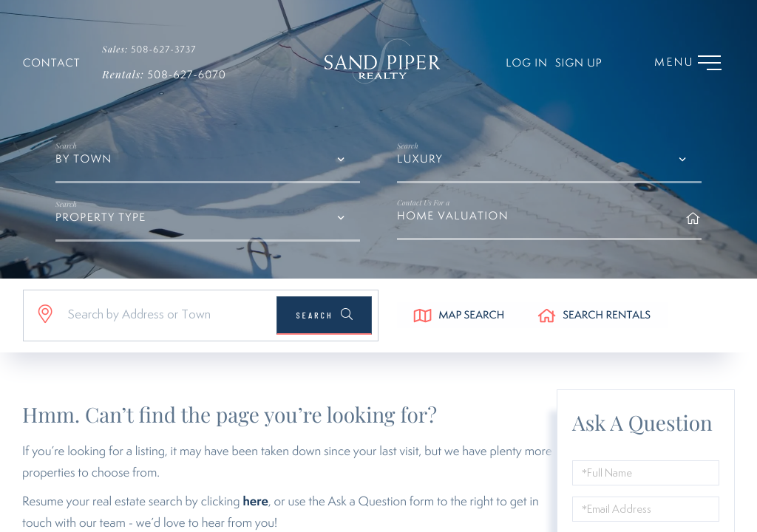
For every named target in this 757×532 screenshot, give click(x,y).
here (255, 519)
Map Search (474, 334)
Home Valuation (549, 227)
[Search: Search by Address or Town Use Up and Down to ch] (161, 332)
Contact (52, 65)
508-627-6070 (164, 77)
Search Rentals (615, 334)
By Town (84, 177)
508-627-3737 (156, 50)
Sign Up (567, 65)
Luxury (420, 177)
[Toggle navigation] (678, 64)
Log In (515, 65)
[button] (321, 332)
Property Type (101, 235)
